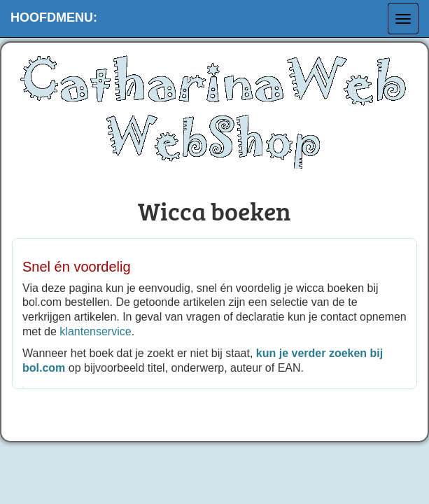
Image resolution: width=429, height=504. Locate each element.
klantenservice (95, 331)
